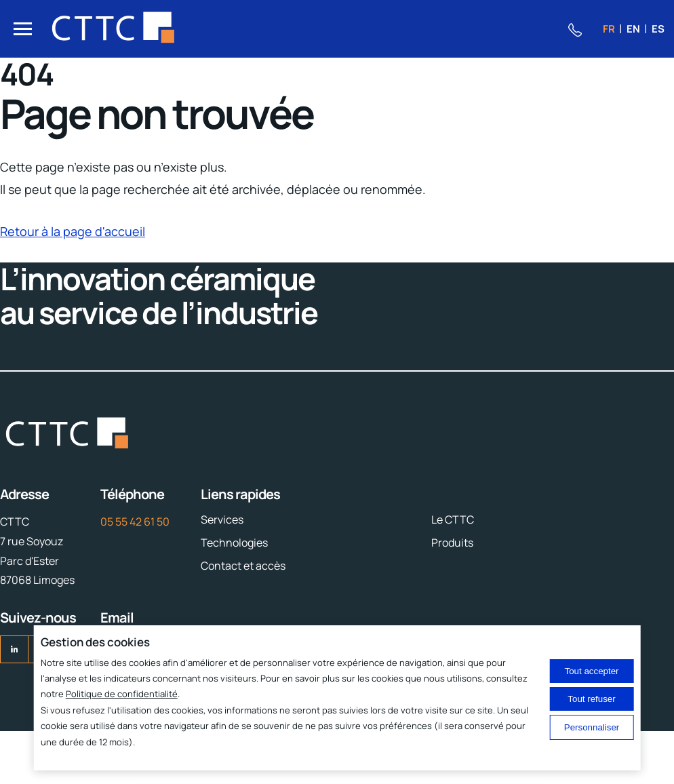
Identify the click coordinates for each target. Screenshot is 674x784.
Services (222, 520)
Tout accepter (592, 671)
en (633, 29)
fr (609, 29)
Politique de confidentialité (122, 694)
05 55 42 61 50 (135, 522)
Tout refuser (591, 699)
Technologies (234, 543)
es (658, 29)
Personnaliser (592, 727)
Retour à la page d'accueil (73, 231)
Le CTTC (453, 520)
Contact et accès (243, 566)
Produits (452, 543)
